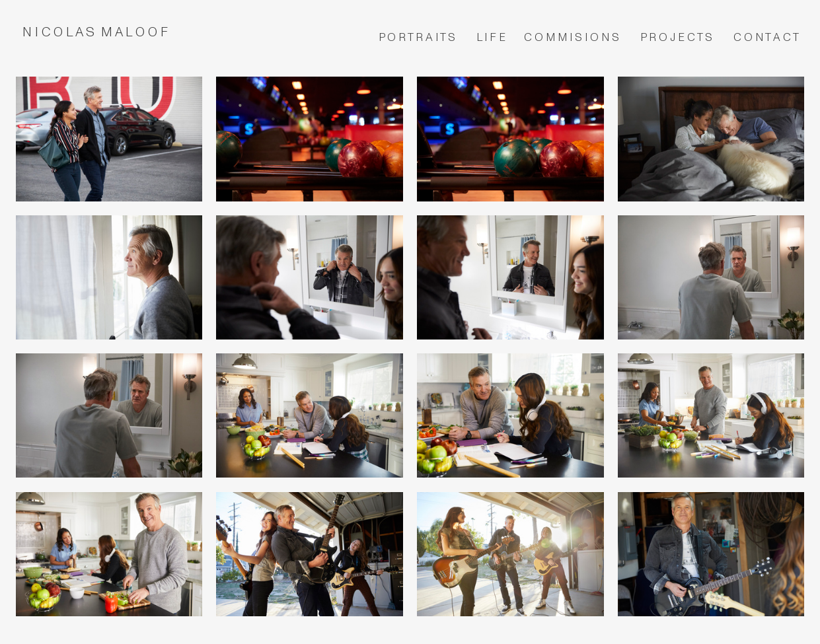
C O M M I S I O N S (573, 37)
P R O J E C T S (678, 37)
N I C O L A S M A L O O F (98, 32)
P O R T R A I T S (417, 37)
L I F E (492, 37)
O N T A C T (770, 37)
